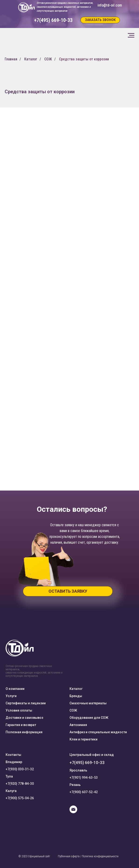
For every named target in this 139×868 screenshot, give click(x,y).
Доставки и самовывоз (24, 718)
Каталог (31, 59)
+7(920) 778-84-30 (20, 784)
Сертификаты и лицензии (26, 703)
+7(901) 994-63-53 (84, 778)
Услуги (11, 696)
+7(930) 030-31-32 (20, 769)
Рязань (75, 785)
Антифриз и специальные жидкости (98, 732)
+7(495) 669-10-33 (87, 763)
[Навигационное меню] (131, 35)
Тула (9, 776)
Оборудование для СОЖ (89, 718)
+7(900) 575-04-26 (20, 798)
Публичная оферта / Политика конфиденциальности (88, 856)
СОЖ (48, 59)
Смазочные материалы (88, 703)
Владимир (14, 762)
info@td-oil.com (110, 5)
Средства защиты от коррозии (84, 59)
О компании (15, 689)
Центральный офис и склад (92, 755)
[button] (100, 20)
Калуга (11, 791)
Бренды (76, 696)
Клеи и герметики (83, 739)
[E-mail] (73, 812)
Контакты (13, 755)
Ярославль (78, 770)
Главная (11, 59)
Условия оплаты (19, 710)
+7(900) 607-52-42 (84, 792)
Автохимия (78, 725)
